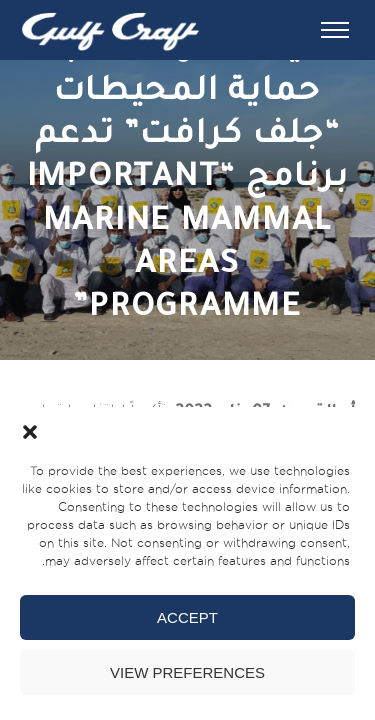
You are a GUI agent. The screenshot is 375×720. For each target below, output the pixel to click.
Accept (187, 617)
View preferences (187, 672)
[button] (30, 432)
